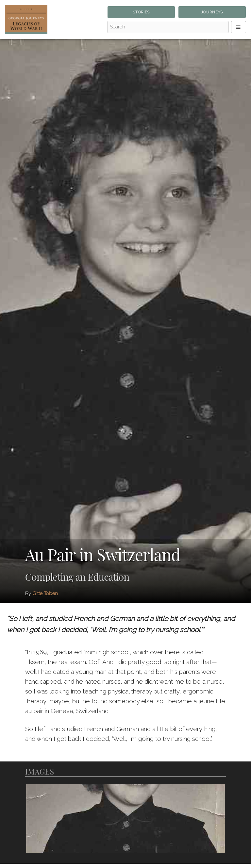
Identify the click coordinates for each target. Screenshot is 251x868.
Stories (141, 12)
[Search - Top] (168, 27)
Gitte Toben (45, 593)
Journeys (212, 12)
